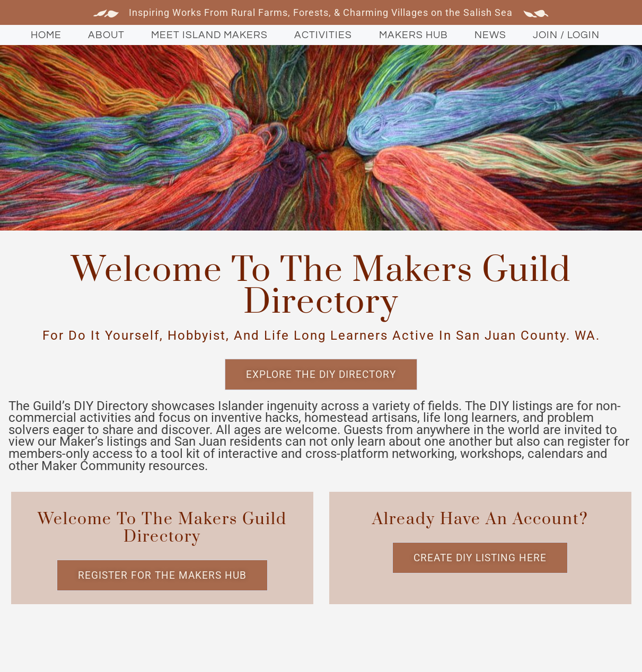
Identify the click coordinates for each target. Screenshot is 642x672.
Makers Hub (414, 35)
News (490, 35)
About (106, 35)
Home (46, 35)
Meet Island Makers (209, 35)
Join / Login (566, 35)
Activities (323, 35)
